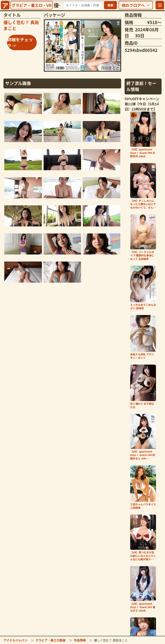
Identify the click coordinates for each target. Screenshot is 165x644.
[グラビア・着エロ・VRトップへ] (31, 5)
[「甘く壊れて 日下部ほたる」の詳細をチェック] (143, 387)
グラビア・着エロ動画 (50, 640)
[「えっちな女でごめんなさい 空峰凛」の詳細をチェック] (143, 288)
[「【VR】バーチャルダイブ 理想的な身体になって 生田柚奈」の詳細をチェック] (143, 237)
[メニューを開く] (160, 5)
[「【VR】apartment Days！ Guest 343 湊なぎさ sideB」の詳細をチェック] (143, 589)
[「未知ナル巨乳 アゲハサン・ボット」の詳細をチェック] (143, 337)
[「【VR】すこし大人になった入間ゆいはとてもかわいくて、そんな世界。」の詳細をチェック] (143, 186)
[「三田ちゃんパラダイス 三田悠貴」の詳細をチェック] (143, 487)
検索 (110, 5)
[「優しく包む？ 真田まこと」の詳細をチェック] (82, 45)
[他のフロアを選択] (136, 5)
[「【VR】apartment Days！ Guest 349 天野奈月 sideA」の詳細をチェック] (143, 135)
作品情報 (80, 640)
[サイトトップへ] (5, 5)
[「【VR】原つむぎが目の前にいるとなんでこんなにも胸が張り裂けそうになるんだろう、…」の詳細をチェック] (143, 538)
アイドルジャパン (15, 640)
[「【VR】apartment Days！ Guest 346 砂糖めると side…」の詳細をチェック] (143, 437)
